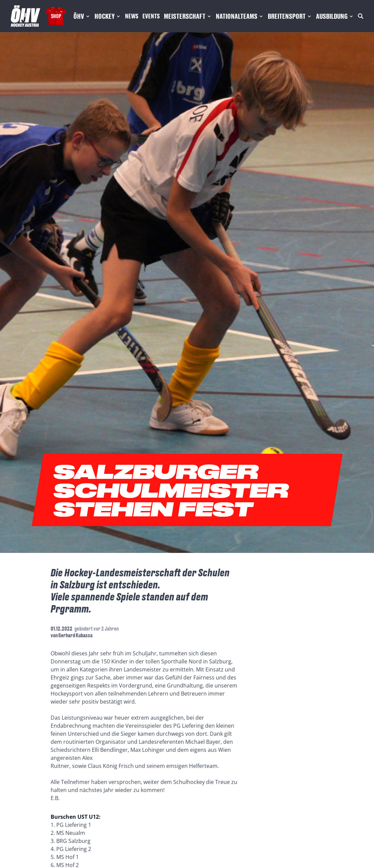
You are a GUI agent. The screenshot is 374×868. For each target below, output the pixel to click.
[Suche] (361, 16)
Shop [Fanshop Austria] (56, 16)
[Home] (25, 16)
